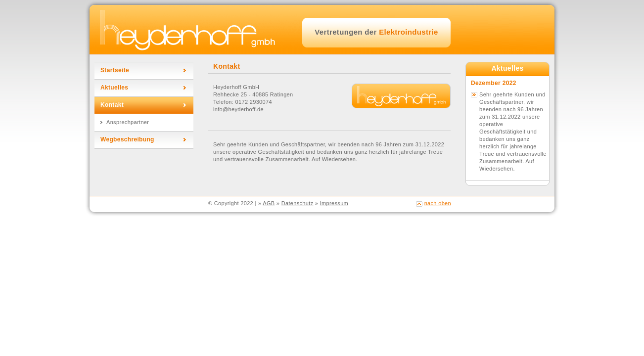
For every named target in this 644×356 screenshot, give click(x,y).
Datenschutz (298, 203)
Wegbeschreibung (127, 139)
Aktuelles (114, 88)
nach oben (438, 203)
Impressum (334, 203)
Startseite (115, 70)
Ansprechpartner (128, 122)
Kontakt (112, 105)
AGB (269, 203)
